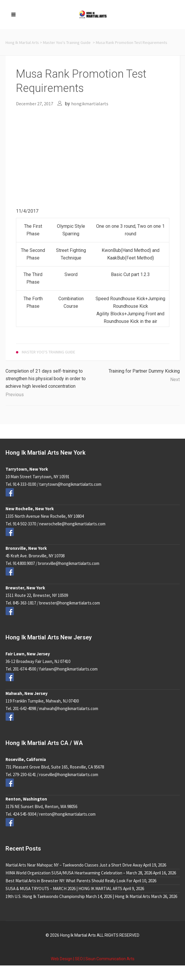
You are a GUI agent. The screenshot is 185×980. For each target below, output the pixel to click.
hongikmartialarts (90, 104)
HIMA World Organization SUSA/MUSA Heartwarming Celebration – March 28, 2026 (79, 873)
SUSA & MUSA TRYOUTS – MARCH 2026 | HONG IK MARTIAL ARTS (64, 889)
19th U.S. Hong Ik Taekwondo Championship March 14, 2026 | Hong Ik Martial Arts (78, 896)
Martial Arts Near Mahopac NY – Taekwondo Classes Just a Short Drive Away (74, 865)
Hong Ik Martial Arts (22, 42)
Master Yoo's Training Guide (67, 42)
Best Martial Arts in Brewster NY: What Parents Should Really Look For (69, 881)
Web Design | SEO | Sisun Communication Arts (93, 959)
